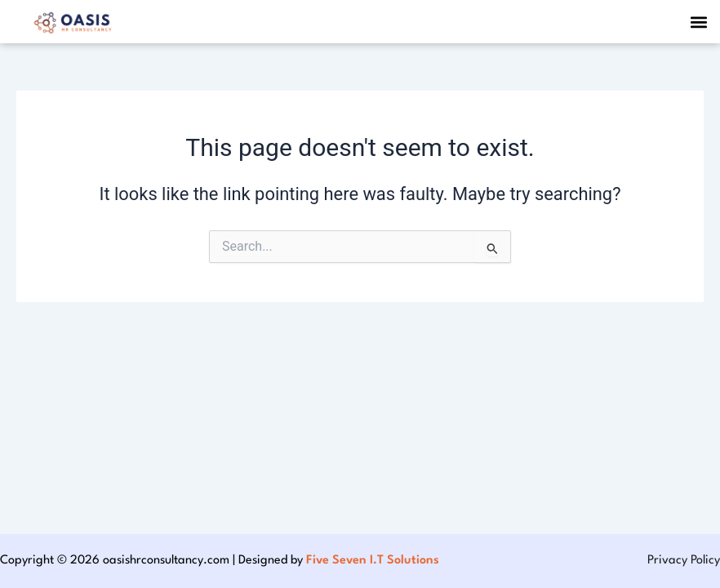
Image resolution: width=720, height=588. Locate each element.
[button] (698, 22)
